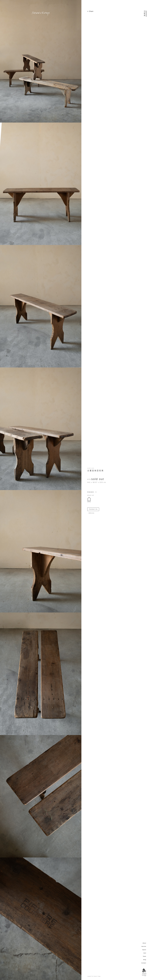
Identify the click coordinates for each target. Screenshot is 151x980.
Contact (144, 963)
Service (144, 946)
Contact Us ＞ (94, 509)
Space (144, 950)
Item (145, 953)
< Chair (90, 11)
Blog (145, 960)
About (144, 943)
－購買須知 (91, 513)
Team (144, 956)
